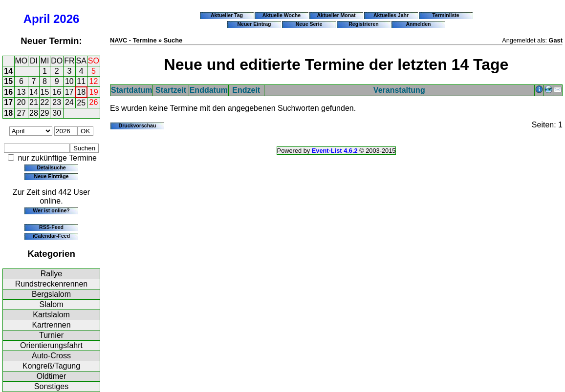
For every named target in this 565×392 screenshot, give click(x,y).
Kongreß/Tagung (51, 366)
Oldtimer (51, 376)
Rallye (51, 274)
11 (81, 81)
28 (34, 113)
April (37, 19)
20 (22, 102)
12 (94, 81)
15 (8, 81)
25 (81, 103)
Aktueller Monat (336, 15)
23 (57, 102)
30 (57, 113)
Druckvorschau (138, 125)
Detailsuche (51, 167)
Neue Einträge (52, 176)
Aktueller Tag (227, 15)
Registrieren (364, 24)
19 (94, 92)
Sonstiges (51, 386)
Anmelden (419, 24)
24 (69, 102)
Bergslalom (51, 294)
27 (22, 113)
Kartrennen (51, 325)
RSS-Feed (51, 227)
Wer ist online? (51, 210)
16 (8, 92)
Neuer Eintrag (254, 24)
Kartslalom (51, 315)
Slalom (52, 304)
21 (34, 102)
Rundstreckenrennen (52, 284)
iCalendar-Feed (51, 236)
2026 (66, 19)
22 (45, 102)
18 (81, 92)
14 (8, 71)
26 (94, 102)
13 (22, 92)
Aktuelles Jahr (391, 15)
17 (69, 92)
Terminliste (445, 15)
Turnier (51, 335)
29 (45, 113)
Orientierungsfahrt (51, 345)
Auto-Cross (51, 356)
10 (69, 81)
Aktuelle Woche (282, 15)
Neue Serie (309, 24)
